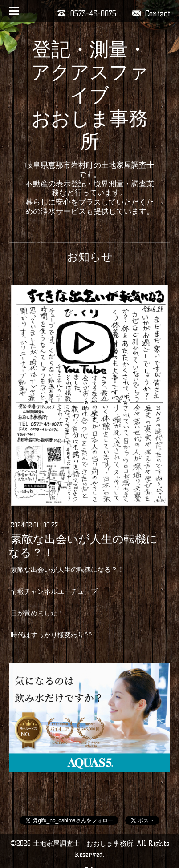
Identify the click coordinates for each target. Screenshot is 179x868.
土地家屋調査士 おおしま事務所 (83, 843)
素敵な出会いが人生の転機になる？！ (83, 546)
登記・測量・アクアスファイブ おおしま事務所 (89, 95)
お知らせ (90, 257)
